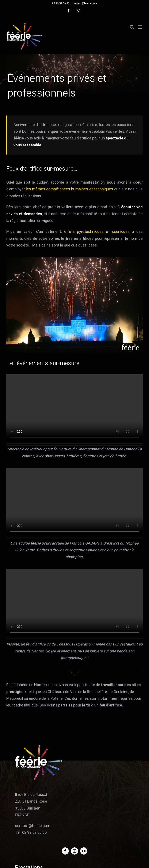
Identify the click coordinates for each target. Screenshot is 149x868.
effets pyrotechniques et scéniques (97, 232)
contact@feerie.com (85, 3)
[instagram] (74, 851)
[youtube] (84, 851)
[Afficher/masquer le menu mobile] (140, 27)
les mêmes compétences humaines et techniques (70, 189)
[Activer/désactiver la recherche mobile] (132, 27)
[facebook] (65, 851)
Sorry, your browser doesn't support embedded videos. (74, 408)
